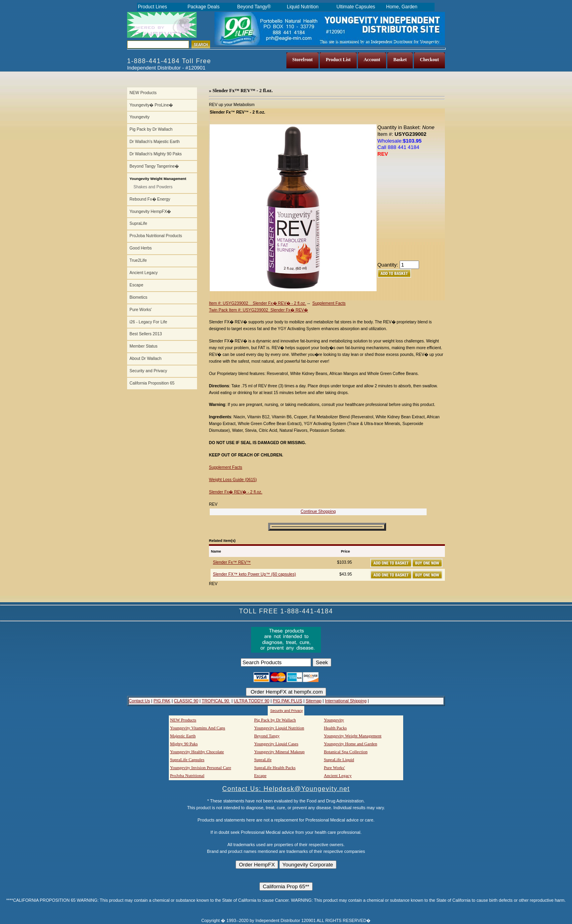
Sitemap (313, 701)
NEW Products (143, 93)
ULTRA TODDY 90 (251, 701)
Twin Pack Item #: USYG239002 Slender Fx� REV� (258, 310)
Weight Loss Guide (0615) (233, 480)
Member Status (143, 346)
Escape (136, 285)
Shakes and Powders (153, 187)
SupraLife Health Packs (275, 767)
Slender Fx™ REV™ (232, 562)
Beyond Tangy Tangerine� (154, 166)
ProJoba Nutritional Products (156, 236)
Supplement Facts (329, 303)
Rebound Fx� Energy (150, 199)
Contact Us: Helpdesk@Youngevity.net (286, 789)
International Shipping (346, 701)
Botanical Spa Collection (346, 752)
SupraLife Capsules (187, 760)
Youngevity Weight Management (353, 736)
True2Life (138, 260)
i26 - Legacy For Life (148, 322)
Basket (400, 60)
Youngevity (139, 117)
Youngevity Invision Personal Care (201, 767)
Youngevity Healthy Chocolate (197, 752)
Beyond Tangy (267, 736)
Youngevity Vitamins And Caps (198, 728)
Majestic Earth (183, 736)
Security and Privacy (148, 371)
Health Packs (335, 728)
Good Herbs (141, 248)
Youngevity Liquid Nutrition (279, 728)
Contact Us (139, 701)
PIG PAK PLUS (288, 701)
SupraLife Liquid (339, 760)
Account (372, 60)
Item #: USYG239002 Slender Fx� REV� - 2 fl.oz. (258, 303)
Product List (338, 60)
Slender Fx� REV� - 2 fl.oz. (236, 492)
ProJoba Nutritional (187, 775)
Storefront (303, 60)
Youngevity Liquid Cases (276, 744)
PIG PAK (162, 701)
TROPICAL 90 (216, 701)
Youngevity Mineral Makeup (279, 752)
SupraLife (138, 223)
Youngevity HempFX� (150, 212)
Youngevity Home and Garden (350, 744)
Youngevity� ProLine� (151, 105)
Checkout (429, 60)
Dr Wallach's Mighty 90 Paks (156, 154)
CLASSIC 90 (186, 701)
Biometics (138, 297)
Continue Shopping (318, 511)
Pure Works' (141, 310)
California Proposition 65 (152, 383)
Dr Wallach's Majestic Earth (155, 142)
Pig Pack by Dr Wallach (151, 129)
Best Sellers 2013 (146, 334)
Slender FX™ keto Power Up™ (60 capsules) (254, 574)
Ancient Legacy (144, 273)
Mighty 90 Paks (184, 744)
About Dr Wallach (145, 359)
